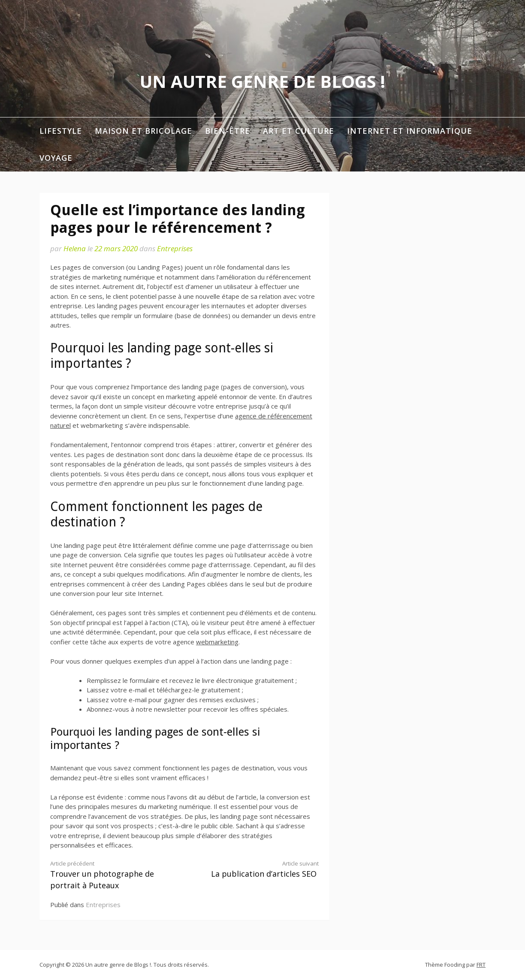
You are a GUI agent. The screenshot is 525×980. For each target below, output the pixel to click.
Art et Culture (299, 131)
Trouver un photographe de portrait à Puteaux (111, 875)
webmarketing (217, 642)
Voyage (56, 158)
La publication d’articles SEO (258, 869)
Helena (75, 248)
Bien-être (228, 131)
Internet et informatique (410, 131)
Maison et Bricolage (143, 131)
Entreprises (175, 248)
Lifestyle (61, 131)
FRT (481, 965)
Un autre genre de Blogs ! (262, 81)
